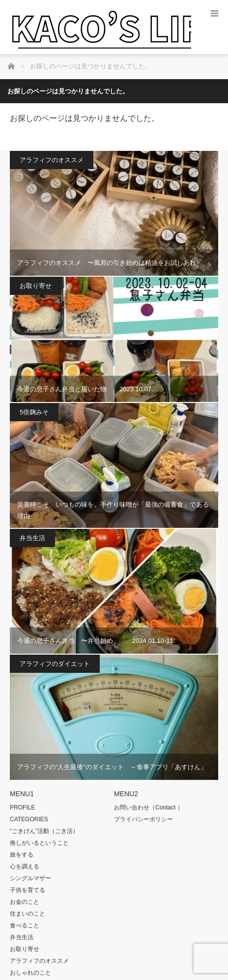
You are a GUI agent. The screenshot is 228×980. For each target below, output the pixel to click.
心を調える (25, 866)
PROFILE (22, 807)
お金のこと (25, 902)
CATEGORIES (29, 819)
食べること (25, 925)
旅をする (22, 855)
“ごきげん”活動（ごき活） (44, 831)
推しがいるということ (39, 843)
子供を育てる (28, 890)
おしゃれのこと (30, 973)
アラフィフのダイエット (55, 664)
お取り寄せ (36, 286)
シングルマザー (30, 878)
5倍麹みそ (34, 412)
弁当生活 (32, 538)
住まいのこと (28, 914)
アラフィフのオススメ (52, 160)
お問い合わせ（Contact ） (149, 807)
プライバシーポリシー (143, 819)
